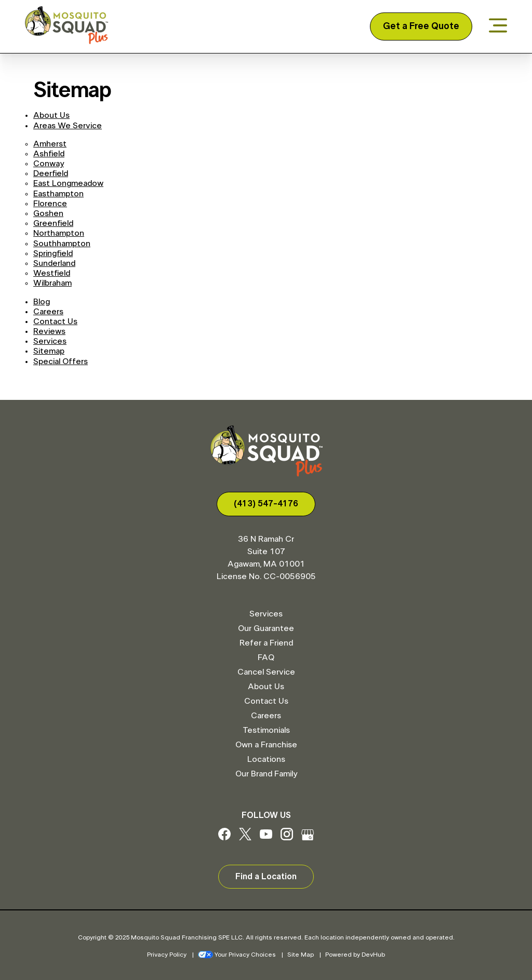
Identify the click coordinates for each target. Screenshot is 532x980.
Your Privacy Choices (237, 955)
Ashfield (49, 154)
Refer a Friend (266, 643)
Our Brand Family (266, 774)
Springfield (53, 253)
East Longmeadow (68, 183)
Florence (50, 204)
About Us (51, 115)
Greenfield (53, 223)
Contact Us (55, 321)
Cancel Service (266, 672)
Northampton (59, 233)
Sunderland (54, 263)
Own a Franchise (266, 745)
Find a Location (266, 877)
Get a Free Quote (421, 26)
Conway (49, 164)
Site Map (301, 955)
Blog (42, 302)
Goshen (48, 213)
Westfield (52, 273)
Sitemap (49, 351)
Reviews (49, 331)
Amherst (50, 144)
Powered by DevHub (355, 955)
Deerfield (51, 173)
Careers (48, 312)
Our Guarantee (266, 628)
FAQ (266, 657)
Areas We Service (68, 126)
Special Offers (61, 361)
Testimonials (266, 730)
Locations (266, 759)
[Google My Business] (308, 838)
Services (50, 341)
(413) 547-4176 (266, 504)
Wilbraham (52, 283)
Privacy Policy (167, 955)
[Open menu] (498, 26)
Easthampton (58, 194)
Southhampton (62, 244)
